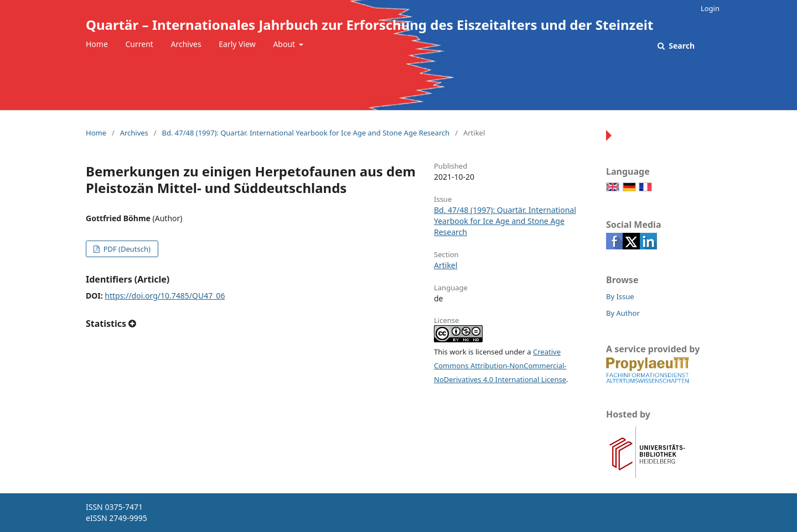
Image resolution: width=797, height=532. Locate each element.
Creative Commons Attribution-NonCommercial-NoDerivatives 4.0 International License (500, 366)
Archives (186, 44)
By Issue (620, 296)
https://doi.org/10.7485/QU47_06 (165, 296)
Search (681, 46)
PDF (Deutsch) (126, 249)
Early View (237, 44)
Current (139, 44)
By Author (623, 313)
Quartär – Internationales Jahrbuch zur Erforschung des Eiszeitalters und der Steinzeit (369, 25)
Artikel (446, 265)
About (285, 44)
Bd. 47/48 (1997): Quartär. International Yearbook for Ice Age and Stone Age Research (306, 133)
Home (97, 44)
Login (710, 8)
